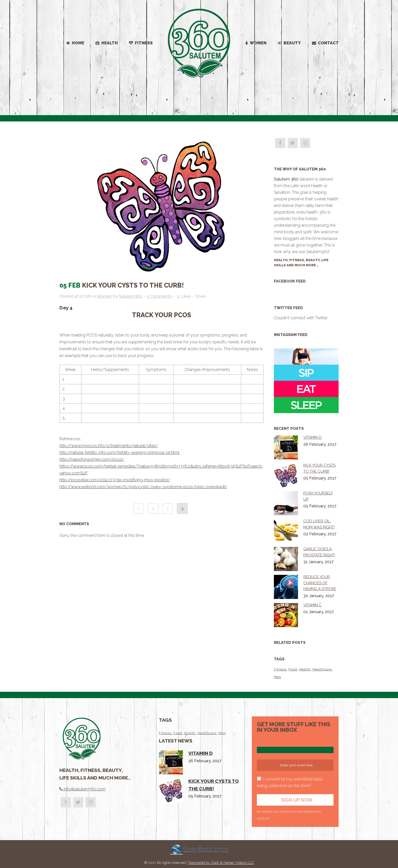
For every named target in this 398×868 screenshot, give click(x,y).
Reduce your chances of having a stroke (320, 583)
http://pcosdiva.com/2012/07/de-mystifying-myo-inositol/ (115, 480)
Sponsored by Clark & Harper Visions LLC (221, 863)
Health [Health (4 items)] (305, 669)
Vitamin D (312, 437)
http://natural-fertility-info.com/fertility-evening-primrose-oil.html (119, 453)
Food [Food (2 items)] (293, 669)
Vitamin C (312, 605)
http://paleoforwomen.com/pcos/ (92, 459)
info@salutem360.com (84, 789)
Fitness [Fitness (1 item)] (280, 669)
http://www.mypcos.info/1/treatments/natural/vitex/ (109, 446)
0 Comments (159, 296)
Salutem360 (130, 296)
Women (104, 296)
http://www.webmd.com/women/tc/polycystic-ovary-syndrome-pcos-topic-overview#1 (143, 487)
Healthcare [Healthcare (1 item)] (322, 669)
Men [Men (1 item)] (278, 677)
